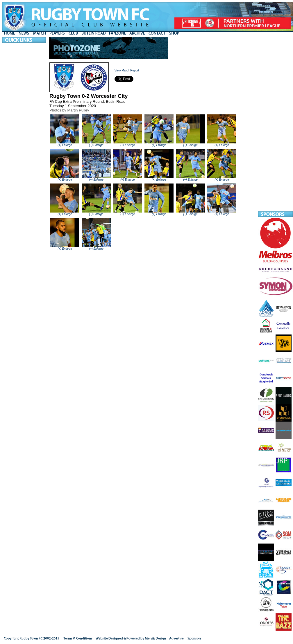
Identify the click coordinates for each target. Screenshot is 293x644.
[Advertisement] (276, 124)
